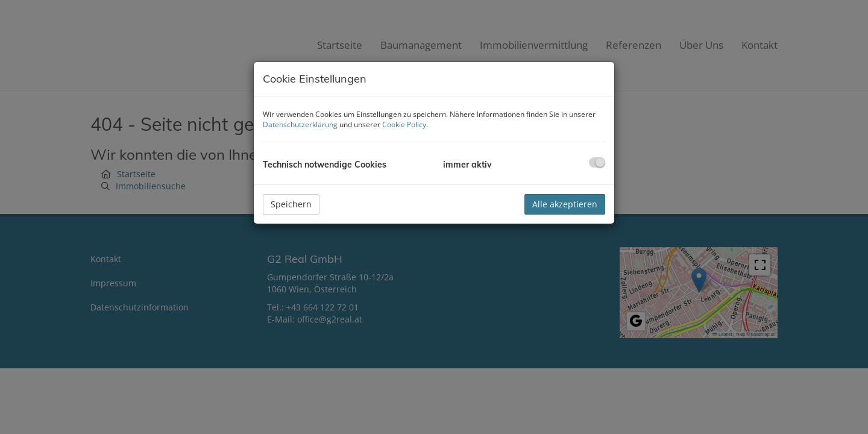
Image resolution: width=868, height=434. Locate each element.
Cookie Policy (404, 124)
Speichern (291, 204)
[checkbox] (597, 162)
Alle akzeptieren (565, 204)
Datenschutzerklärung (300, 124)
